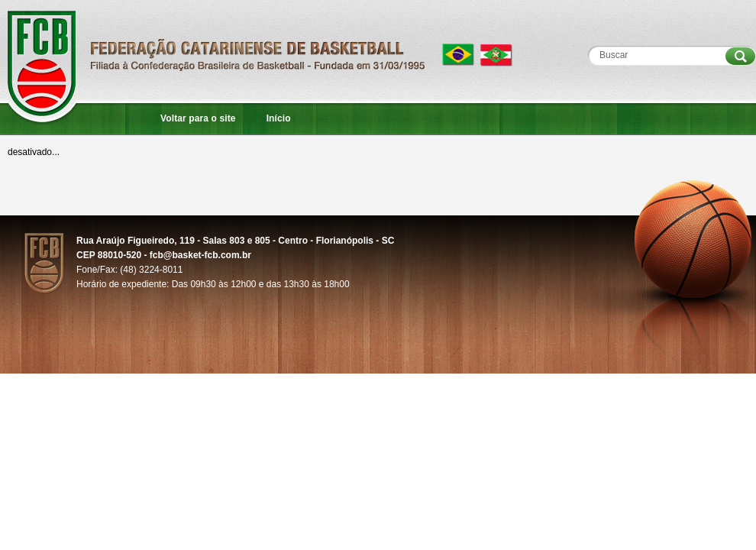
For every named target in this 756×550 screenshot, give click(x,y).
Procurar (740, 56)
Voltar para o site (198, 118)
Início (279, 118)
